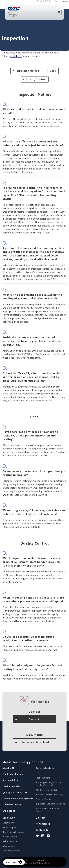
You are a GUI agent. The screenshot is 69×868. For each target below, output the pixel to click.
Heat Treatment (43, 778)
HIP (37, 773)
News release (43, 824)
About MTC (9, 768)
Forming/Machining (45, 799)
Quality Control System (15, 792)
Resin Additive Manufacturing (49, 794)
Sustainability (10, 780)
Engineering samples (12, 850)
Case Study (9, 818)
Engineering (9, 811)
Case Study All (9, 823)
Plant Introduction (13, 774)
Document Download (36, 742)
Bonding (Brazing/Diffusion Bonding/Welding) (49, 784)
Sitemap (41, 860)
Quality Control (36, 79)
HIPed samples (9, 827)
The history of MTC (13, 786)
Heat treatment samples (13, 832)
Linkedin (40, 818)
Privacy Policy (30, 860)
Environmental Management (18, 799)
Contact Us (36, 719)
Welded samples (10, 841)
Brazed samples (10, 837)
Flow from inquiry (12, 805)
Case (53, 71)
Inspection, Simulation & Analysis (51, 804)
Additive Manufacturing (47, 790)
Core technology (45, 768)
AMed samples (9, 846)
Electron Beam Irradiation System (48, 810)
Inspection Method (28, 71)
